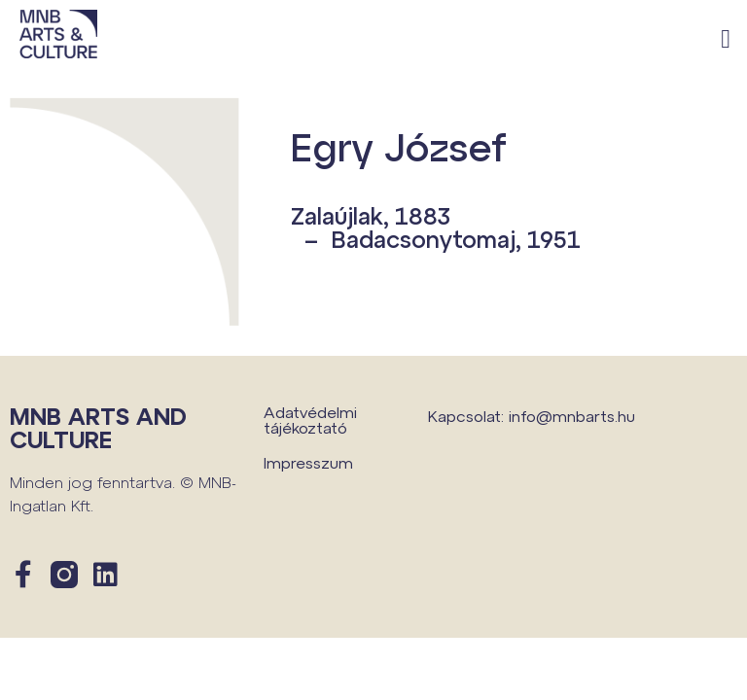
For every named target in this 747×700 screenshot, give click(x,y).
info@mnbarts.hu (572, 416)
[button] (726, 39)
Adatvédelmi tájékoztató (310, 420)
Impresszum (308, 462)
